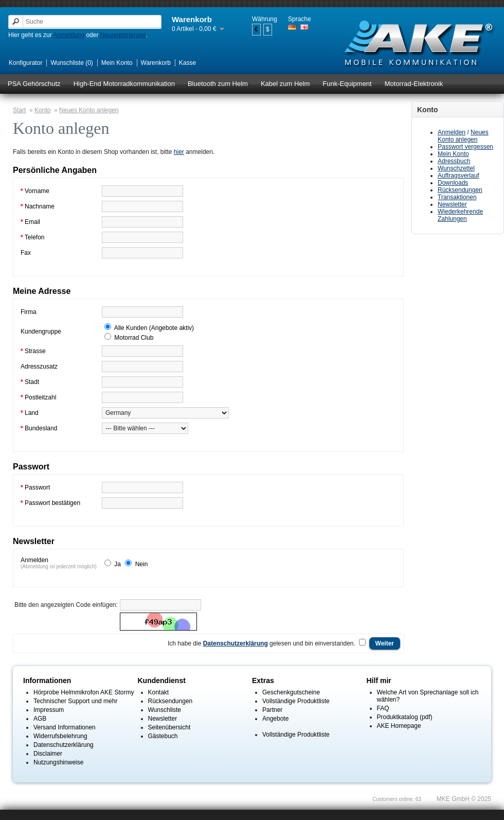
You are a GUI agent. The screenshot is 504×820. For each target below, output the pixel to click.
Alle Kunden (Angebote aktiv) (154, 328)
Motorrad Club (134, 338)
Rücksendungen (460, 190)
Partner (272, 710)
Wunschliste (165, 710)
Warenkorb (156, 63)
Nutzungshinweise (58, 762)
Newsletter (452, 204)
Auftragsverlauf (458, 176)
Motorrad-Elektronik (414, 84)
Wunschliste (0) (71, 63)
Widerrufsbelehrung (60, 736)
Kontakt (159, 692)
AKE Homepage (399, 726)
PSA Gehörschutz (34, 84)
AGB (40, 719)
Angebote (275, 719)
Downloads (453, 183)
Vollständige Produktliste (296, 701)
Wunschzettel (456, 168)
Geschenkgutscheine (291, 692)
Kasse (187, 63)
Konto (42, 110)
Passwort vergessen (465, 147)
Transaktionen (457, 197)
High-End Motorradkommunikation (124, 84)
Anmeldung (69, 35)
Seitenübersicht (169, 727)
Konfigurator (25, 63)
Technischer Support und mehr (75, 701)
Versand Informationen (65, 727)
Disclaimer (48, 754)
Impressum (49, 710)
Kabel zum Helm (285, 84)
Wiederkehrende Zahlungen (460, 215)
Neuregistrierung (123, 35)
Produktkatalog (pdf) (405, 717)
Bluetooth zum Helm (218, 84)
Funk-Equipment (347, 84)
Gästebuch (163, 736)
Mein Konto (117, 63)
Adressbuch (454, 161)
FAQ (383, 708)
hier (179, 152)
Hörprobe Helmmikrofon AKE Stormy (84, 692)
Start (19, 110)
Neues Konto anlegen (463, 136)
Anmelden (452, 132)
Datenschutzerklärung (64, 745)
